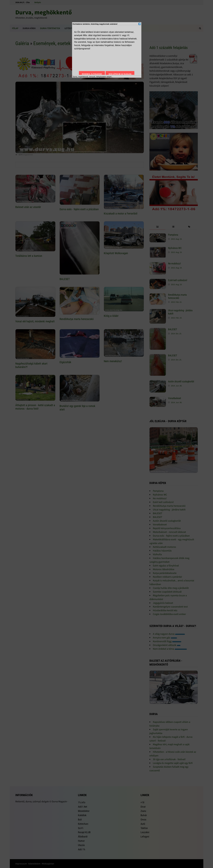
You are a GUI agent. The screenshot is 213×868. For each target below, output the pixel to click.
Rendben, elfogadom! (92, 74)
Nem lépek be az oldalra (120, 74)
